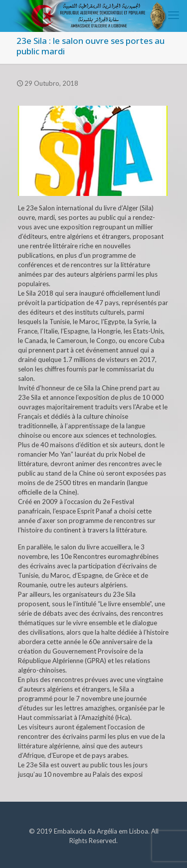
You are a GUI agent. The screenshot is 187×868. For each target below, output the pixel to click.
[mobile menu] (174, 15)
